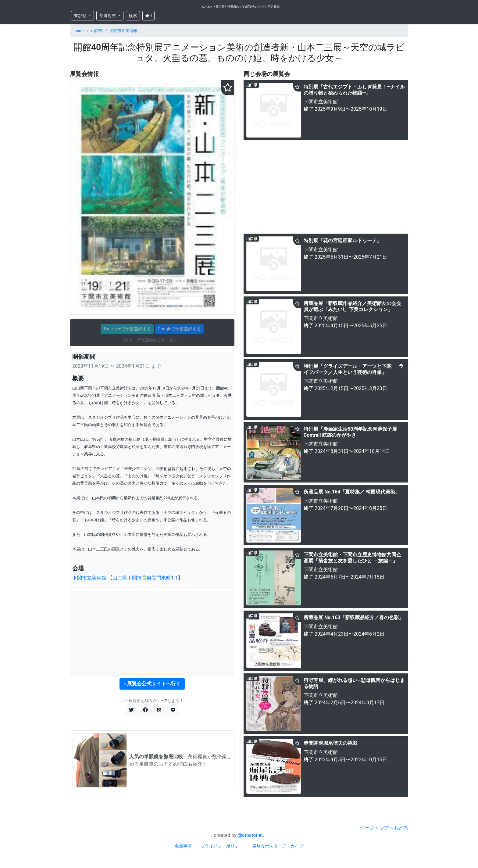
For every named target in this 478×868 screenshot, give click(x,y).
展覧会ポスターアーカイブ (278, 846)
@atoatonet (250, 835)
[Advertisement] (152, 634)
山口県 (97, 31)
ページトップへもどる (384, 828)
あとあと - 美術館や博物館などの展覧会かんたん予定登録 (240, 7)
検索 (133, 16)
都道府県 (108, 16)
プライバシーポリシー (222, 846)
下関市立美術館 (123, 31)
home (80, 31)
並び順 (81, 16)
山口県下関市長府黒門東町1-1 (145, 578)
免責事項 (183, 846)
